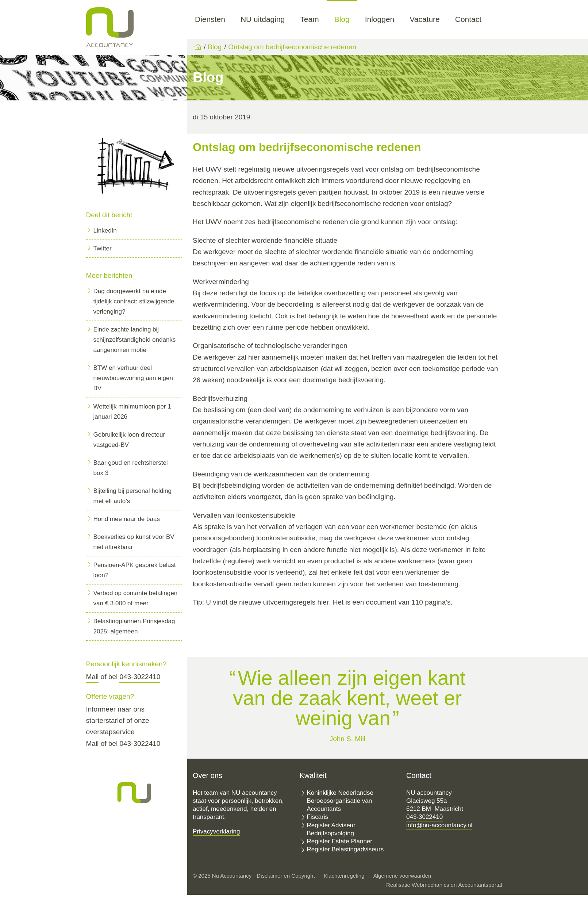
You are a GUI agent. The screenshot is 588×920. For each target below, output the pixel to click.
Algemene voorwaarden (402, 876)
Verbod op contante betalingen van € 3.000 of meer (136, 598)
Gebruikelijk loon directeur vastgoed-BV (129, 440)
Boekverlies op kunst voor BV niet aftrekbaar (134, 542)
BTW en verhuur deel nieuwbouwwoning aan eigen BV (133, 378)
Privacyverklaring (216, 831)
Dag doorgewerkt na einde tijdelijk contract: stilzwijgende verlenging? (134, 301)
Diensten (210, 19)
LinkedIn (105, 231)
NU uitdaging (263, 19)
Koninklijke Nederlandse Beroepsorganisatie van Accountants (340, 801)
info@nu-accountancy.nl (439, 825)
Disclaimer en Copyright (286, 876)
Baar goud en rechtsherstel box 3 (131, 468)
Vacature (425, 19)
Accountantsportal (480, 885)
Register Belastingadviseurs (345, 849)
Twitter (103, 248)
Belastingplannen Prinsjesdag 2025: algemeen (134, 626)
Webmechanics (430, 885)
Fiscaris (317, 817)
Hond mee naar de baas (127, 519)
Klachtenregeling (344, 876)
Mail (93, 677)
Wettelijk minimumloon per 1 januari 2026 (132, 412)
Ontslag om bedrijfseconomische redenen (292, 47)
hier (323, 602)
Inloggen (380, 19)
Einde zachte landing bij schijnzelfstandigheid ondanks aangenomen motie (135, 340)
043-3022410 (140, 677)
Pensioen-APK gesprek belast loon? (135, 570)
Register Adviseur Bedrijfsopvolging (331, 829)
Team (309, 19)
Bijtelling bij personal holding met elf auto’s (133, 496)
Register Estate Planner (339, 841)
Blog (342, 19)
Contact (468, 19)
